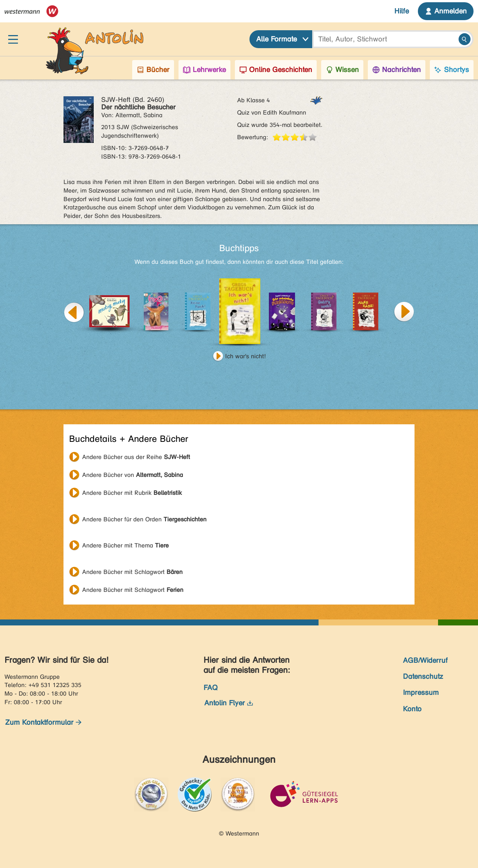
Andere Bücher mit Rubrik (132, 493)
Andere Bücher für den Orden (144, 519)
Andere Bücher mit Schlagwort (132, 572)
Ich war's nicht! (246, 356)
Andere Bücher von (133, 475)
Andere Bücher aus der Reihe (136, 457)
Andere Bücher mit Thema (125, 545)
